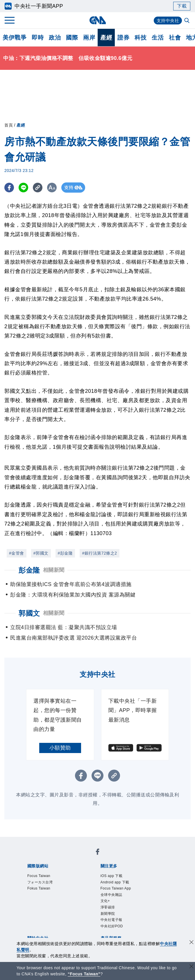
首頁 (9, 125)
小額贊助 (60, 748)
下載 (182, 6)
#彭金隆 (65, 553)
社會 (175, 38)
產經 (106, 38)
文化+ (108, 908)
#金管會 (17, 553)
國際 (72, 38)
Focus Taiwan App (123, 892)
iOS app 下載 (117, 877)
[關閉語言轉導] (192, 967)
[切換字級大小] (54, 188)
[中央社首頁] (98, 20)
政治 (55, 38)
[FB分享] (9, 188)
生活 (158, 38)
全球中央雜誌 (117, 900)
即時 (38, 38)
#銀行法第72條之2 (99, 553)
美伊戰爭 (15, 38)
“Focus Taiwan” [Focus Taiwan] (84, 974)
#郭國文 (41, 553)
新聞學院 (111, 924)
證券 (123, 38)
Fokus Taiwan (44, 892)
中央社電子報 (117, 932)
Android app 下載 (122, 885)
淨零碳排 (111, 916)
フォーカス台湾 (46, 885)
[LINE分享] (24, 188)
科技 (141, 38)
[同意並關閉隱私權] (192, 943)
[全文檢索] (187, 21)
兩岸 (89, 38)
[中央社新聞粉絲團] (98, 853)
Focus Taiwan (44, 877)
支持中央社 (167, 21)
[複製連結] (39, 188)
